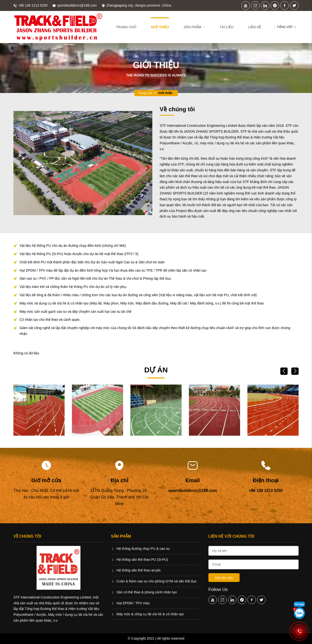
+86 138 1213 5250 (266, 491)
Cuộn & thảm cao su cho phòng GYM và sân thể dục (154, 581)
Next (147, 168)
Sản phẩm (194, 27)
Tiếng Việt (285, 27)
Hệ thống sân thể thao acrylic (136, 570)
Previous (18, 168)
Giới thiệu (160, 27)
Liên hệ (255, 27)
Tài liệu (227, 27)
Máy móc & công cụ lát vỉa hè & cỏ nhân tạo (147, 614)
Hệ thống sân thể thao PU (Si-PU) (139, 560)
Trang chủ (126, 27)
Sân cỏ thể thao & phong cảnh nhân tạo (144, 592)
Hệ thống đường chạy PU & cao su (140, 549)
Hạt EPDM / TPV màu (130, 603)
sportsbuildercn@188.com (193, 491)
